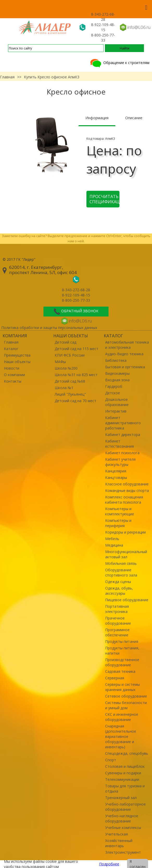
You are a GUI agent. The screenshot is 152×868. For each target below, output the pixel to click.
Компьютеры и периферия (118, 523)
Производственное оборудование (122, 662)
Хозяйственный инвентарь (119, 843)
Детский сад (65, 342)
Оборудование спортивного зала (121, 572)
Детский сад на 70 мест (75, 401)
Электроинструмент (123, 852)
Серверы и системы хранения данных (122, 687)
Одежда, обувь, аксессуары (119, 591)
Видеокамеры (117, 373)
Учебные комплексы (123, 828)
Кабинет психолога (122, 453)
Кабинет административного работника (123, 423)
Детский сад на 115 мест (77, 349)
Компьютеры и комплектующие (120, 511)
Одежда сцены (118, 582)
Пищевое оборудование (127, 600)
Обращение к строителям (119, 63)
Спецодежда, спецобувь (127, 753)
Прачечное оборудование (118, 621)
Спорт (111, 760)
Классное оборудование (127, 484)
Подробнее (109, 864)
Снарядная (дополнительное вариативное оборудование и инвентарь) (121, 736)
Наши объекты (17, 362)
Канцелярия (116, 471)
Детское (113, 393)
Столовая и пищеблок (125, 766)
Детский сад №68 (70, 381)
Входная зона (117, 380)
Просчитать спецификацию (104, 199)
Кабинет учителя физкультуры (120, 462)
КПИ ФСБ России (70, 355)
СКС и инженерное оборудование (122, 717)
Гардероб (114, 386)
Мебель (112, 539)
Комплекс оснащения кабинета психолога (124, 500)
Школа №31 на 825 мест (76, 375)
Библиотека (116, 360)
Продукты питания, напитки (122, 651)
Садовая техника (120, 671)
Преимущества (17, 355)
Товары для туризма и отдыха (125, 788)
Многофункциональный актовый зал (126, 554)
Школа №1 (64, 388)
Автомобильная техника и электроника (127, 345)
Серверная (115, 678)
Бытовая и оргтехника (125, 367)
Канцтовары (116, 477)
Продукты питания (122, 641)
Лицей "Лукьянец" (70, 394)
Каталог (11, 349)
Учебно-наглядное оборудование (122, 818)
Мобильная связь (121, 563)
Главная (7, 77)
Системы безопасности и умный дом (126, 705)
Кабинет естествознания (119, 444)
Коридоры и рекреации (125, 532)
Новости (12, 368)
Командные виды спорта (127, 490)
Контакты (13, 381)
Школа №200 (66, 368)
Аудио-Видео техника (124, 354)
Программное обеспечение (117, 632)
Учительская (116, 834)
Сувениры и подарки (123, 773)
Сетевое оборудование (126, 696)
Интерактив (116, 411)
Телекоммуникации (122, 779)
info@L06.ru (139, 27)
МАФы (60, 362)
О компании (14, 375)
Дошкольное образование (117, 402)
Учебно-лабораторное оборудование (125, 807)
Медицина (114, 545)
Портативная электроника (117, 609)
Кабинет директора (123, 435)
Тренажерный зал (121, 798)
